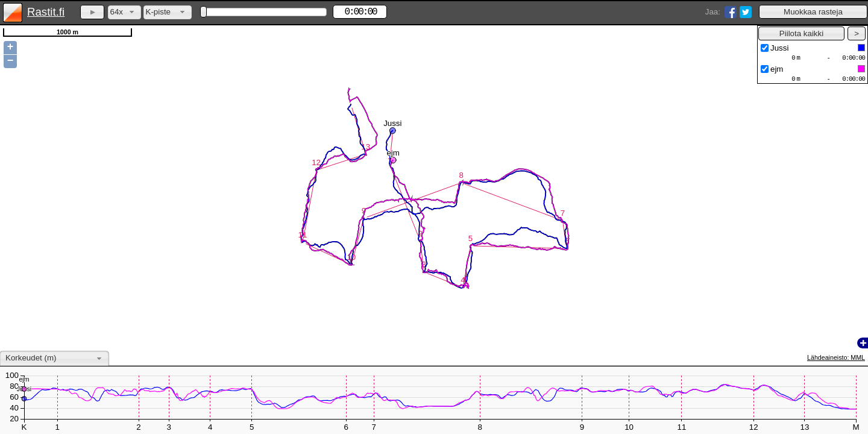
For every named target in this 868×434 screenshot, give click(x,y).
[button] (813, 12)
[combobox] (124, 12)
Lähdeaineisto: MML (836, 357)
